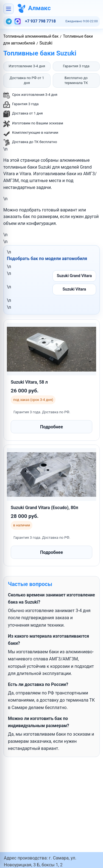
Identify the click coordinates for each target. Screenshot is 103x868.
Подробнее (51, 427)
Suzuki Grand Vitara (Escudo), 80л (44, 508)
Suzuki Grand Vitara (74, 276)
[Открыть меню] (9, 9)
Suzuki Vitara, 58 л (29, 382)
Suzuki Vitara (74, 289)
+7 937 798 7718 (40, 21)
